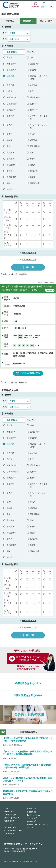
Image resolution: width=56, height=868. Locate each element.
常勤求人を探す (10, 812)
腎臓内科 (34, 70)
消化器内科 (11, 70)
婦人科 (9, 125)
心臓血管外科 (12, 104)
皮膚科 (9, 134)
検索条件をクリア (29, 260)
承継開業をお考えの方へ (28, 683)
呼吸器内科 (11, 64)
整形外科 (34, 110)
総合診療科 (11, 177)
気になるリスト (10, 827)
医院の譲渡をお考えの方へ (28, 695)
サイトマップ (32, 818)
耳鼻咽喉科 (35, 146)
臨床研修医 (35, 183)
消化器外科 (11, 97)
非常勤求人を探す (11, 815)
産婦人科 (10, 153)
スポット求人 (46, 21)
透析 (32, 153)
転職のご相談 (9, 821)
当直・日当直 (8, 235)
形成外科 (10, 116)
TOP (6, 808)
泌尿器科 (34, 140)
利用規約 (30, 821)
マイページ (8, 824)
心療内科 (34, 85)
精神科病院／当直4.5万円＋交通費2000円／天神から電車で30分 (28, 793)
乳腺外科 (34, 104)
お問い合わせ (32, 808)
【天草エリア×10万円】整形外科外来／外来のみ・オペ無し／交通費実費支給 (28, 740)
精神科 (9, 140)
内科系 (9, 57)
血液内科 (10, 85)
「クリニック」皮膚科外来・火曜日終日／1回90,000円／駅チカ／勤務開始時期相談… (28, 753)
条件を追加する (28, 253)
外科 (32, 91)
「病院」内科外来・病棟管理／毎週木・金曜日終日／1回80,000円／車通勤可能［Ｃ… (27, 766)
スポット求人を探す (12, 818)
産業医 (33, 177)
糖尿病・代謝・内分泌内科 (39, 78)
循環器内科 (35, 64)
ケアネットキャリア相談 (13, 830)
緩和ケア (10, 171)
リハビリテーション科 (39, 126)
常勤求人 (10, 21)
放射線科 (10, 159)
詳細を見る (50, 290)
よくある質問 (9, 833)
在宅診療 (34, 171)
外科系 (9, 91)
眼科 (9, 146)
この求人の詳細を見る (28, 373)
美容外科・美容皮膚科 (39, 117)
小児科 (33, 134)
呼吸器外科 (35, 97)
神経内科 (10, 76)
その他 (9, 189)
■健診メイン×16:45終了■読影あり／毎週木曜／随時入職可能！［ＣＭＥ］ (27, 779)
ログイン (30, 828)
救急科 (33, 165)
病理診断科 (11, 165)
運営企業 (30, 812)
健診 (9, 183)
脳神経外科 (11, 110)
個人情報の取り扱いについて (38, 825)
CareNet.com (32, 815)
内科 (32, 57)
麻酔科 (33, 159)
